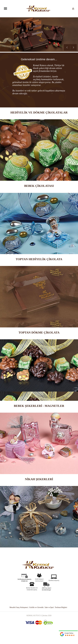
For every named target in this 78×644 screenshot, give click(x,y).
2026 (50, 627)
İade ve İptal (50, 619)
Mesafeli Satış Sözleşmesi (18, 619)
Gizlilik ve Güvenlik (36, 619)
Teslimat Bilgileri (62, 619)
